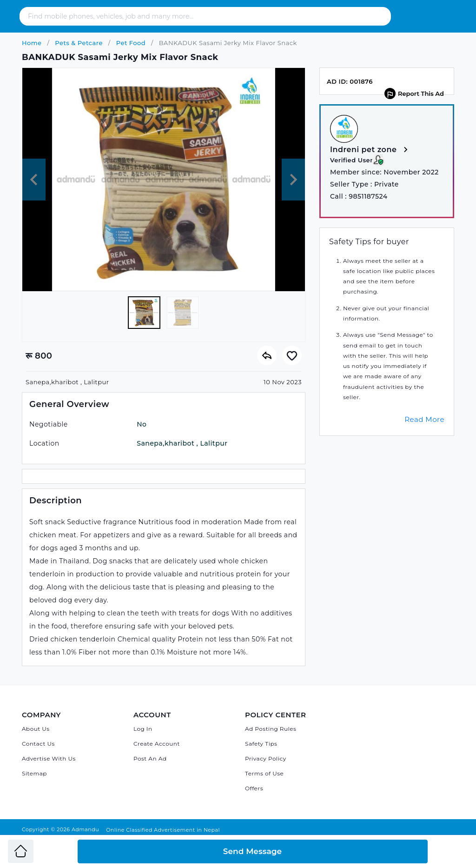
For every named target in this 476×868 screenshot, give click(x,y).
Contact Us (38, 744)
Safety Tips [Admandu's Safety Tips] (261, 744)
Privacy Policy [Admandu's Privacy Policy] (266, 758)
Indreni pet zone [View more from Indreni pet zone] (370, 150)
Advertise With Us (49, 758)
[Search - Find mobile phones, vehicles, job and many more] (195, 16)
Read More (424, 419)
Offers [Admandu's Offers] (254, 788)
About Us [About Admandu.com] (36, 729)
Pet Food (130, 43)
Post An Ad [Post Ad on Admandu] (150, 758)
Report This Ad (414, 93)
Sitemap (34, 773)
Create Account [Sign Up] (157, 744)
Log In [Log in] (143, 729)
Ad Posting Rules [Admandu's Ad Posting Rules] (271, 729)
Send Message (252, 851)
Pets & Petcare (78, 43)
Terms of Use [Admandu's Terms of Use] (264, 773)
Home (32, 43)
